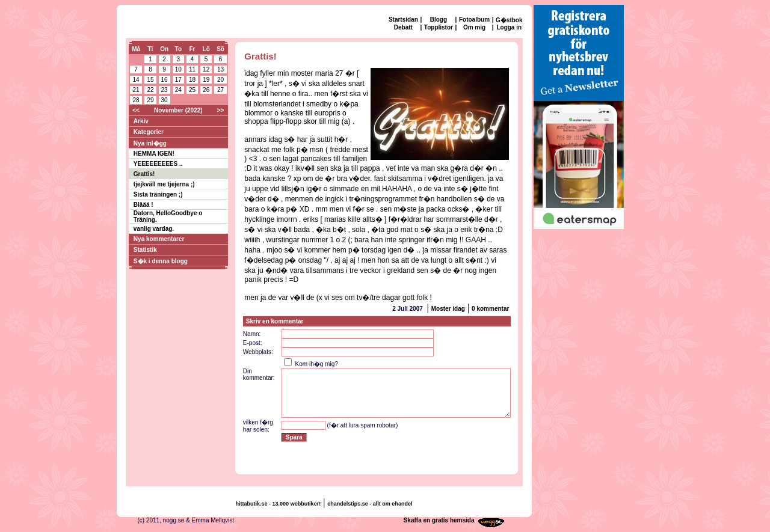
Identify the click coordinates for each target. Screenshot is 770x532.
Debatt (403, 27)
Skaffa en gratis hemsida (439, 520)
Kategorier (149, 132)
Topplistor (439, 27)
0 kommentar (490, 309)
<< (136, 110)
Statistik (145, 250)
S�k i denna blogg (161, 261)
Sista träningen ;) (158, 194)
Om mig (474, 27)
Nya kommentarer (159, 239)
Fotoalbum (474, 20)
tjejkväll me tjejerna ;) (164, 184)
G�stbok (509, 20)
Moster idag (448, 309)
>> (221, 110)
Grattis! (144, 174)
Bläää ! (143, 205)
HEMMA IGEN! (154, 154)
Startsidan (403, 20)
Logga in (509, 27)
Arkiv (141, 121)
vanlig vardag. (154, 229)
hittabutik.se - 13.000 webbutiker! (279, 504)
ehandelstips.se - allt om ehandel (370, 504)
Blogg (439, 20)
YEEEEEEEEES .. (158, 164)
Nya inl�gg (150, 143)
